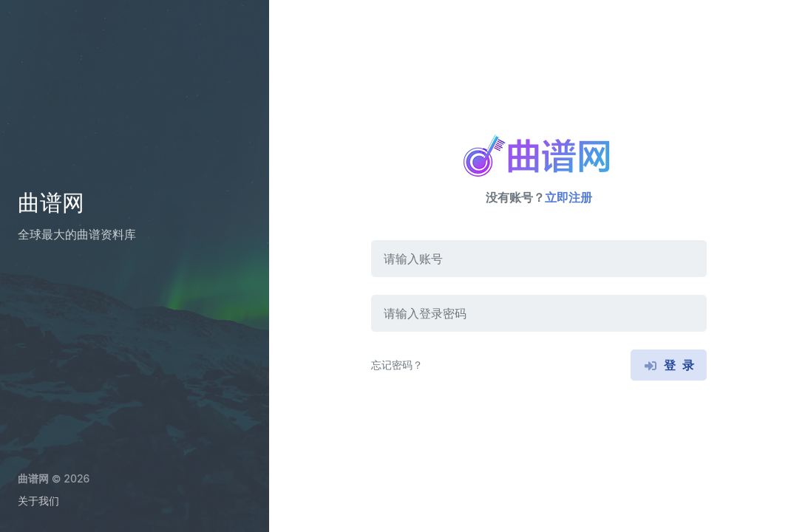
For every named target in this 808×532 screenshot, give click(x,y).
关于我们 (38, 501)
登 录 (668, 365)
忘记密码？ (397, 365)
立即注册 (568, 197)
